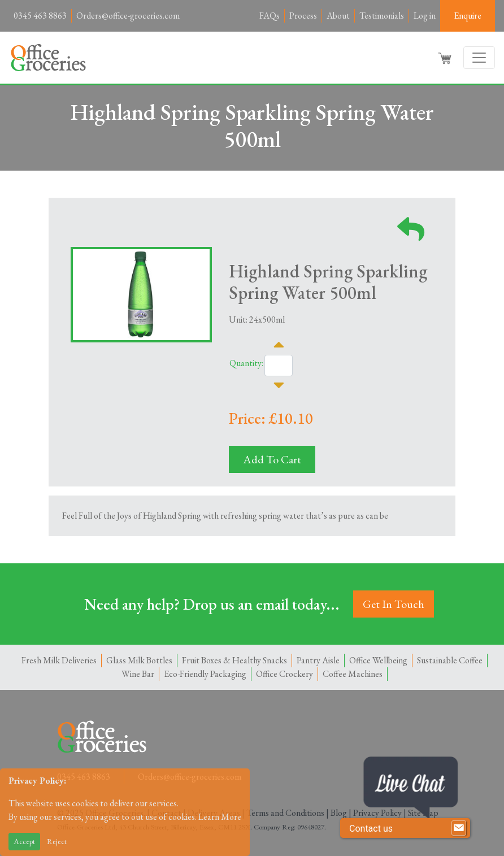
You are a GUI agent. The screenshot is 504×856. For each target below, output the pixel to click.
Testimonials (382, 16)
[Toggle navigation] (479, 58)
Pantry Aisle (318, 660)
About (338, 16)
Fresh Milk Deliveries (59, 660)
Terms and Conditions (285, 813)
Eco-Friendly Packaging (205, 674)
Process (303, 16)
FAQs (270, 16)
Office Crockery (284, 674)
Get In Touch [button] (394, 604)
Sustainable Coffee (450, 660)
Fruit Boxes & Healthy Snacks (234, 660)
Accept (24, 841)
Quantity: (246, 363)
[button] (446, 58)
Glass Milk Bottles (139, 660)
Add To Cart (272, 459)
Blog (339, 813)
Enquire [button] (468, 16)
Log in (425, 16)
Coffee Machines (353, 674)
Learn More (220, 817)
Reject (57, 841)
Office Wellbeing (378, 660)
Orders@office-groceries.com (128, 16)
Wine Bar (138, 674)
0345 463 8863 (40, 16)
